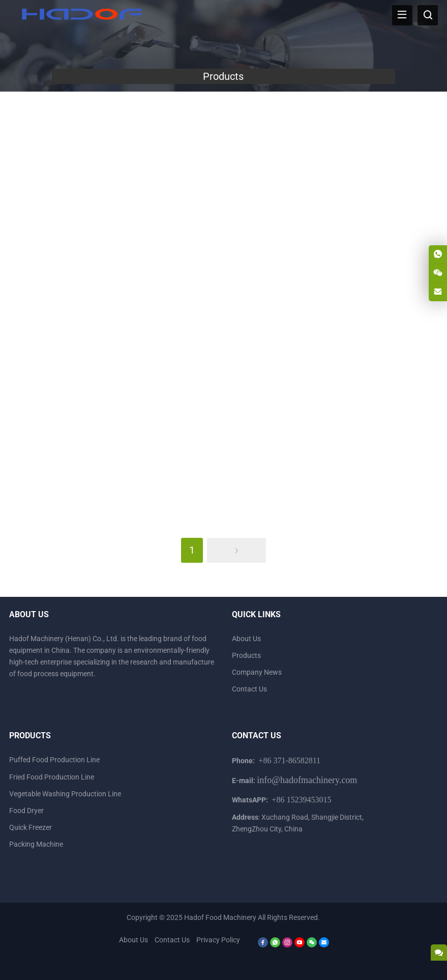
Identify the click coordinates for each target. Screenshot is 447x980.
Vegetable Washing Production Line (65, 794)
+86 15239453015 (301, 800)
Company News (257, 672)
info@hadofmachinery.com (307, 780)
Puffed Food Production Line (54, 760)
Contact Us (249, 689)
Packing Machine (36, 844)
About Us (246, 639)
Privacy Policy (218, 940)
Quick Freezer (31, 827)
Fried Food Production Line (52, 777)
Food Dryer (26, 811)
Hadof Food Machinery (220, 917)
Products (246, 655)
